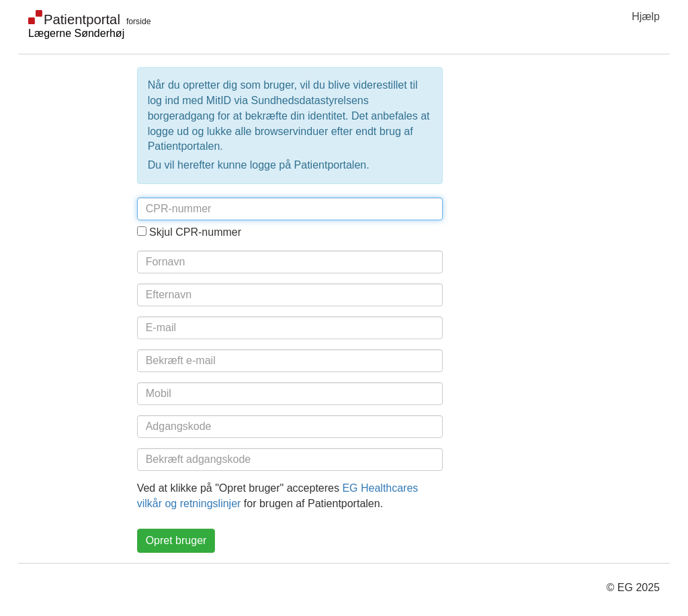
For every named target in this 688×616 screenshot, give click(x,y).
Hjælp (646, 16)
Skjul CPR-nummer (195, 232)
